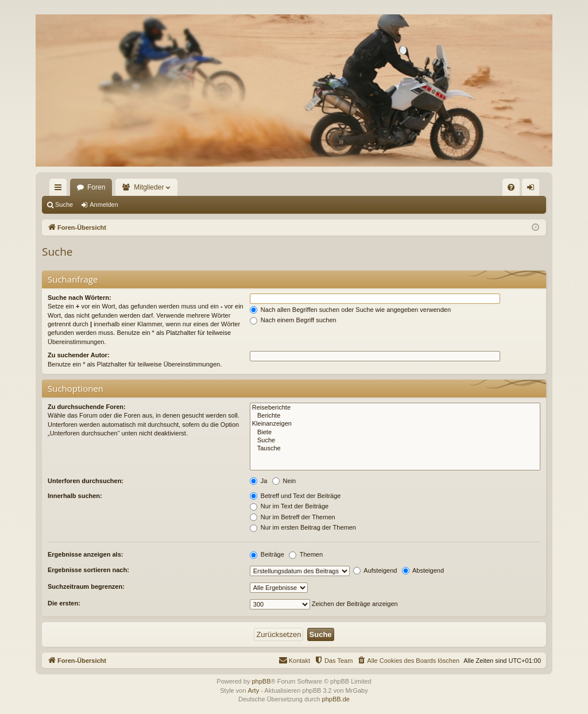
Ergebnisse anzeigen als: (85, 554)
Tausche (395, 449)
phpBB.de (336, 699)
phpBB (261, 681)
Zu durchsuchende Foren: (87, 407)
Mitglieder (149, 187)
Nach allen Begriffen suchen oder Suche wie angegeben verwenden (350, 310)
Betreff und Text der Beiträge (295, 496)
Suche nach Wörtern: (80, 298)
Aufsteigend (375, 570)
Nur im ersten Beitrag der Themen (303, 527)
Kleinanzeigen (395, 424)
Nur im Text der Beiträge (289, 506)
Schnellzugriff (60, 190)
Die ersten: (64, 603)
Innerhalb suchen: (75, 496)
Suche (64, 204)
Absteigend (423, 570)
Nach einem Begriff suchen (293, 320)
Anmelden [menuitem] (533, 190)
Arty (254, 690)
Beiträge (267, 554)
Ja (259, 481)
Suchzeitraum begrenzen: (86, 586)
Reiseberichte (395, 408)
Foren (96, 187)
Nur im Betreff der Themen (293, 517)
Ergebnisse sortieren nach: (88, 570)
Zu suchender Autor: (79, 355)
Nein (284, 481)
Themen (306, 554)
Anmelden (104, 204)
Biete (395, 433)
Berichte (395, 416)
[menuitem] (511, 187)
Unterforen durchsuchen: (86, 481)
